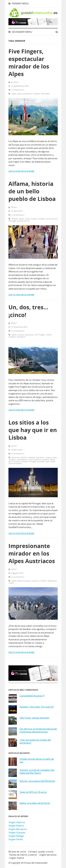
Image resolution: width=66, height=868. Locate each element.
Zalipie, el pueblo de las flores (35, 803)
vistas (11, 583)
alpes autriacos (24, 581)
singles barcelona (48, 855)
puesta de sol (23, 221)
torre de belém (15, 463)
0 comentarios (18, 90)
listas (55, 457)
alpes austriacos (25, 94)
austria (21, 335)
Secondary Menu (20, 32)
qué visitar (50, 461)
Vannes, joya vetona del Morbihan (37, 781)
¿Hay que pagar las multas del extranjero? (35, 741)
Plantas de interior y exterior (23, 855)
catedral (32, 457)
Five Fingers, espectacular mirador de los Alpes (29, 63)
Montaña (45, 94)
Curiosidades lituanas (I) (32, 696)
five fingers (40, 335)
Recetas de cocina (17, 852)
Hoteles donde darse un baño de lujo (37, 761)
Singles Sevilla (16, 839)
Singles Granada (17, 832)
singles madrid (17, 858)
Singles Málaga (16, 836)
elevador (40, 457)
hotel (27, 219)
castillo (24, 457)
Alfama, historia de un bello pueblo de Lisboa (32, 191)
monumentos (35, 459)
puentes (41, 461)
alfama (15, 219)
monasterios (22, 459)
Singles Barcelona (18, 829)
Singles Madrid (16, 826)
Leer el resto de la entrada (21, 171)
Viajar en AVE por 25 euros (33, 792)
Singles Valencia (17, 822)
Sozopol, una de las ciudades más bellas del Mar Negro (37, 772)
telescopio (52, 581)
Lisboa (34, 219)
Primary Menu (19, 4)
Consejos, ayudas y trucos (41, 852)
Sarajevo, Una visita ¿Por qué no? (37, 707)
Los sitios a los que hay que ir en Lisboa (33, 430)
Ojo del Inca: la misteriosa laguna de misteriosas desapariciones (38, 730)
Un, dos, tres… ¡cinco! (28, 311)
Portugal (12, 221)
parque (46, 459)
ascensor (16, 457)
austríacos (29, 335)
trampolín (21, 337)
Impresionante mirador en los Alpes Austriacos (32, 553)
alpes (14, 94)
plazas (24, 461)
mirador (37, 94)
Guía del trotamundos (37, 863)
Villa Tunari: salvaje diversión (34, 718)
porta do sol (52, 219)
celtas (21, 219)
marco (49, 335)
